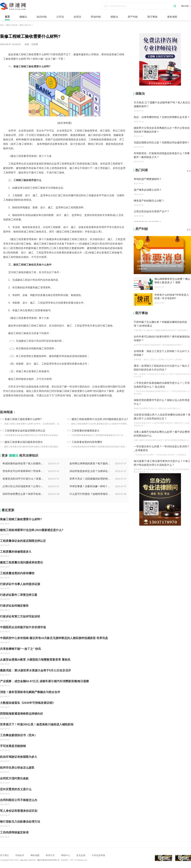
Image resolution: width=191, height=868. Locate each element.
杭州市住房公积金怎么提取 (17, 768)
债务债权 (172, 17)
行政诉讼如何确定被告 (14, 606)
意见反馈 (81, 855)
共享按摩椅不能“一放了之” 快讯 (20, 649)
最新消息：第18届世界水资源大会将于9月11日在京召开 (35, 670)
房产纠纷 (133, 17)
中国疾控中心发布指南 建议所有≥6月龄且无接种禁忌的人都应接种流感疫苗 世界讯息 (54, 638)
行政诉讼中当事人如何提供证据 (20, 584)
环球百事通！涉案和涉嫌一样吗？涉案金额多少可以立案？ (90, 486)
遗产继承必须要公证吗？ (148, 190)
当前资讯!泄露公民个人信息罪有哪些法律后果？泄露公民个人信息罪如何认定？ (162, 417)
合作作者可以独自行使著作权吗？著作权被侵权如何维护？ (162, 338)
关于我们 (4, 855)
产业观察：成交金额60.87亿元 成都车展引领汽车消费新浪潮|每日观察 (44, 681)
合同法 (77, 17)
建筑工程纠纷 (12, 25)
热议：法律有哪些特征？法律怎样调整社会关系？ (162, 117)
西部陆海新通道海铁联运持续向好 (21, 714)
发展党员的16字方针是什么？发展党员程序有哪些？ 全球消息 (23, 479)
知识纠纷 (42, 17)
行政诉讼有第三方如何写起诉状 (20, 616)
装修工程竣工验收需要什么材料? (23, 419)
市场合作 (20, 855)
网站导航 (186, 6)
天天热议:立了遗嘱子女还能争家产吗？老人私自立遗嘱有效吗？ (162, 104)
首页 (7, 17)
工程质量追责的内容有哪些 (87, 442)
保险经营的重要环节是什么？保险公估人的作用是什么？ (162, 402)
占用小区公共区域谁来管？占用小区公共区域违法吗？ (23, 486)
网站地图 (35, 855)
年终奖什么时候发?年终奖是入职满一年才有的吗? (172, 297)
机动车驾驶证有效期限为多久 (19, 757)
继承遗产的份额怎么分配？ (149, 201)
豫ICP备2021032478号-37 (49, 860)
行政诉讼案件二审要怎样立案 (19, 595)
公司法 (60, 17)
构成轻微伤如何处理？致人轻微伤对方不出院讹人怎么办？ (23, 463)
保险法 (114, 17)
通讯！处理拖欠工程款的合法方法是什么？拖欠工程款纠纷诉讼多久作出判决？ (162, 368)
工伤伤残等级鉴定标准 (14, 832)
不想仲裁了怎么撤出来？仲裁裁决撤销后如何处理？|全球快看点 (160, 324)
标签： (3, 403)
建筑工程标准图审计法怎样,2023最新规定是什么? (100, 419)
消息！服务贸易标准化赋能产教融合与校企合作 (30, 692)
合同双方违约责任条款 (14, 778)
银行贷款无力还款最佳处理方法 (20, 822)
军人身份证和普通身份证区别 (19, 811)
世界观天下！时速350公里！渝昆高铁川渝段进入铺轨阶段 (37, 724)
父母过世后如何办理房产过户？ (152, 211)
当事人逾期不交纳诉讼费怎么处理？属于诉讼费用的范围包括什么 (162, 434)
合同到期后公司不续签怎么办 (19, 800)
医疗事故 (152, 17)
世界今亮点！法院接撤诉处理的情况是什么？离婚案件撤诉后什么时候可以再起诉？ (90, 479)
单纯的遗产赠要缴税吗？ (148, 179)
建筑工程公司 (25, 25)
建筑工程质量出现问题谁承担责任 (24, 442)
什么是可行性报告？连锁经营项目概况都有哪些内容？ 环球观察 (90, 494)
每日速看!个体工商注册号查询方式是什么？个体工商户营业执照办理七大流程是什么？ (162, 463)
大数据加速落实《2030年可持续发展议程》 (28, 703)
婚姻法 (23, 17)
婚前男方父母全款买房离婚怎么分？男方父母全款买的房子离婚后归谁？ (162, 130)
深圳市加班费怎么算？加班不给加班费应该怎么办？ (23, 494)
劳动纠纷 (96, 17)
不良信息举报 (98, 855)
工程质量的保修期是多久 (86, 431)
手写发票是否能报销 (13, 746)
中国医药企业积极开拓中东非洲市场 (23, 627)
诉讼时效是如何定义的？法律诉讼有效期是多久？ (90, 471)
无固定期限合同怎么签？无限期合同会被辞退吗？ (162, 143)
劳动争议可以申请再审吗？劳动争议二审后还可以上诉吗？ (23, 471)
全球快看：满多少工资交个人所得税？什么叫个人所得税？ (162, 353)
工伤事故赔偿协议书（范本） (19, 735)
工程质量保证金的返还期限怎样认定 (25, 431)
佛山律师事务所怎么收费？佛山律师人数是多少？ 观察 (172, 281)
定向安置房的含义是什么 (16, 789)
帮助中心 (66, 855)
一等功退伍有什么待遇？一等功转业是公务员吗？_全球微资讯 (162, 448)
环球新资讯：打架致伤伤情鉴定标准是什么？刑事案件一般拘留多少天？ (162, 155)
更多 (189, 171)
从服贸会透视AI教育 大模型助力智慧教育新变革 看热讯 (35, 660)
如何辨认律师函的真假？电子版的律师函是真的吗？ (90, 463)
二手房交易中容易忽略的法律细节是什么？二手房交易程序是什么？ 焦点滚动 (162, 385)
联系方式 (50, 855)
